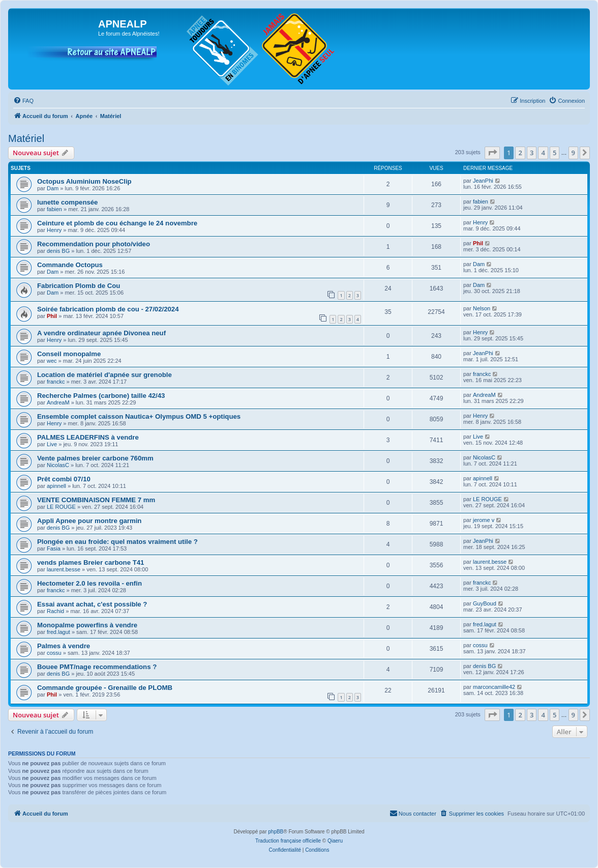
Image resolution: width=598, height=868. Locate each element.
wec (52, 361)
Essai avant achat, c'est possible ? (92, 604)
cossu (54, 653)
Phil (478, 243)
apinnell (56, 486)
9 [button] (573, 153)
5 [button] (555, 153)
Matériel (26, 138)
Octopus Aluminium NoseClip (84, 181)
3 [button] (532, 153)
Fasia (54, 548)
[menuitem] (23, 101)
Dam (53, 188)
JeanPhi (483, 181)
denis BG (58, 251)
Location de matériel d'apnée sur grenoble (104, 375)
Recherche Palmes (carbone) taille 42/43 (101, 396)
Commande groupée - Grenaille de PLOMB (105, 688)
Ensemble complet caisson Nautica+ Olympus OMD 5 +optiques (139, 416)
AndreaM (58, 402)
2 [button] (520, 153)
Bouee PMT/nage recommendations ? (97, 667)
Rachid (55, 611)
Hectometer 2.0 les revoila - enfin (89, 583)
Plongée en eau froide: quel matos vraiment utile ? (117, 542)
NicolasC (58, 465)
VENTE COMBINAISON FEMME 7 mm (96, 500)
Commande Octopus (70, 265)
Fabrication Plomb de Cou (79, 286)
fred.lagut (58, 632)
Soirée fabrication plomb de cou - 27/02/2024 (108, 309)
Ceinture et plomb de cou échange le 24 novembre (117, 223)
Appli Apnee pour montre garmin (89, 521)
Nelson (482, 308)
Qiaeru (335, 841)
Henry (54, 230)
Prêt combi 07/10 (64, 479)
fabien (54, 209)
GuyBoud (485, 603)
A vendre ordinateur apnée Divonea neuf (101, 333)
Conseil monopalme (69, 354)
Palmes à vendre (64, 646)
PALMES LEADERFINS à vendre (88, 437)
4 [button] (543, 153)
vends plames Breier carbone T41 (91, 562)
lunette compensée (67, 202)
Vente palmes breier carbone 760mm (95, 458)
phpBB (276, 832)
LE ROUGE (61, 507)
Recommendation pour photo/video (94, 244)
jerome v (484, 520)
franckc (56, 382)
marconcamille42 (494, 687)
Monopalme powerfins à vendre (87, 625)
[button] (492, 153)
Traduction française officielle (288, 841)
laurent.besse (64, 569)
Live (52, 444)
